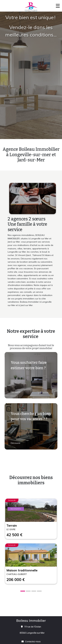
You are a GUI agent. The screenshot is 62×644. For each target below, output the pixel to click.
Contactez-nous (33, 642)
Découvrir (16, 392)
